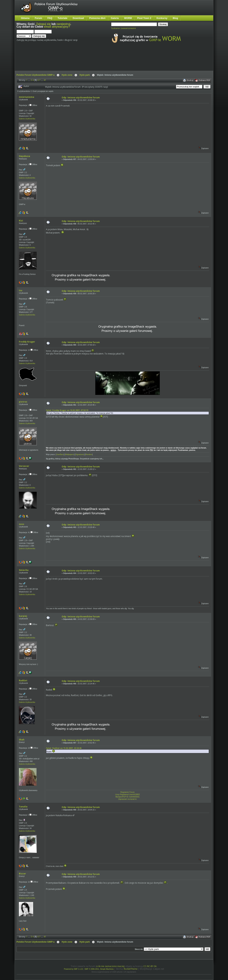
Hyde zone (67, 75)
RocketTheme (131, 969)
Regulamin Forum (127, 792)
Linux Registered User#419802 (128, 794)
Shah (22, 740)
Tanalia (23, 807)
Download (78, 18)
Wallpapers (70, 454)
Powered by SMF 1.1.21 (73, 969)
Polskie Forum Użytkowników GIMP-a (36, 75)
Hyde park (85, 75)
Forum (38, 18)
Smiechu (24, 570)
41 (45, 80)
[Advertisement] (83, 60)
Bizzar (22, 874)
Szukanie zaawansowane (124, 28)
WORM (128, 18)
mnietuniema (27, 97)
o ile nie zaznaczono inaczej (110, 966)
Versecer (24, 466)
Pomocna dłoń (97, 18)
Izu (21, 290)
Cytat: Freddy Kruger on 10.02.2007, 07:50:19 (67, 410)
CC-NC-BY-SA (150, 966)
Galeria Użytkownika (27, 119)
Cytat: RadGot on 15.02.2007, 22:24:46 (64, 748)
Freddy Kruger (27, 342)
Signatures (80, 454)
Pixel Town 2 (144, 18)
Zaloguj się (43, 24)
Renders (89, 454)
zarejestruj (63, 24)
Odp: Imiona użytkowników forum (81, 98)
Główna (25, 18)
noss (22, 524)
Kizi (21, 221)
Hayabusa (24, 156)
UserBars (60, 454)
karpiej (23, 616)
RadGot (23, 680)
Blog (175, 18)
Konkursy (162, 18)
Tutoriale (62, 18)
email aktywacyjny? (57, 27)
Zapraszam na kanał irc (128, 799)
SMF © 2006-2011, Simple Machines (99, 969)
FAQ (50, 18)
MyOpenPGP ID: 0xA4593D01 (127, 797)
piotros (23, 402)
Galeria (115, 18)
